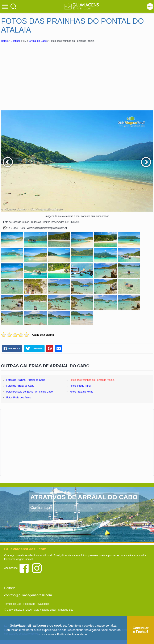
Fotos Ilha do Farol (80, 386)
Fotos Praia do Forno (81, 392)
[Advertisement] (38, 75)
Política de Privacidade (36, 604)
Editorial (10, 588)
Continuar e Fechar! (141, 630)
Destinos (16, 41)
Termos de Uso (13, 604)
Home (4, 41)
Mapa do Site (66, 610)
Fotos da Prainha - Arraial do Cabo (26, 380)
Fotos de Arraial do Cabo (20, 386)
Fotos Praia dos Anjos (19, 398)
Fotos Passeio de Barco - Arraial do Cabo (30, 392)
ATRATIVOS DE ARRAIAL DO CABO (84, 497)
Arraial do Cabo (38, 41)
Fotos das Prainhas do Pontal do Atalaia (92, 380)
